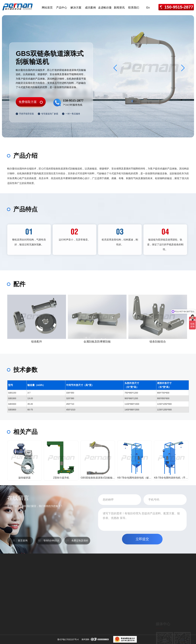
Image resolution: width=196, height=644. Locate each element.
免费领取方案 (28, 102)
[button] (183, 68)
